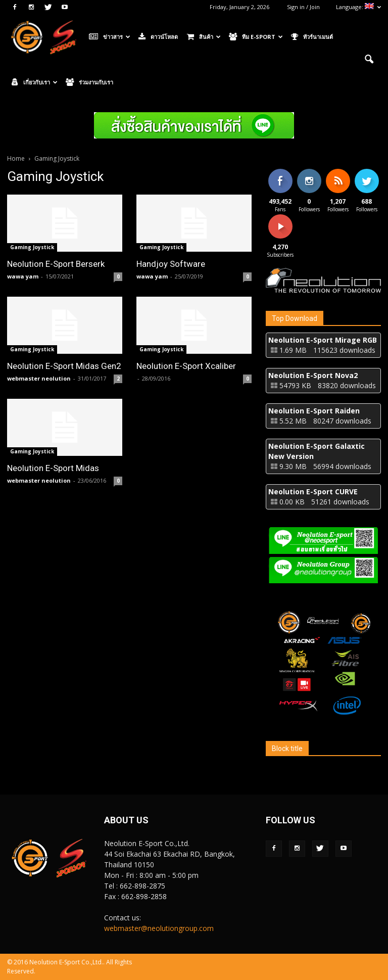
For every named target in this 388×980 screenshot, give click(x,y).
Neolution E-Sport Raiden (314, 411)
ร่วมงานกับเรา (89, 82)
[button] (369, 60)
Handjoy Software (171, 264)
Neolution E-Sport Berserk (56, 264)
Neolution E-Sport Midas (53, 468)
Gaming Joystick (32, 247)
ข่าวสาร (110, 37)
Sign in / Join (303, 7)
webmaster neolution (39, 378)
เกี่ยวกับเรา (35, 82)
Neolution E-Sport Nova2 (313, 375)
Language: (358, 7)
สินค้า (204, 37)
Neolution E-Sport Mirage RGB (323, 340)
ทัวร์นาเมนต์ (312, 37)
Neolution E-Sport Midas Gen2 (64, 366)
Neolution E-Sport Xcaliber (186, 366)
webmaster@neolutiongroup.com (159, 928)
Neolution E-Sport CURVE (313, 492)
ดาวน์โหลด (158, 37)
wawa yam (23, 276)
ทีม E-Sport (256, 37)
